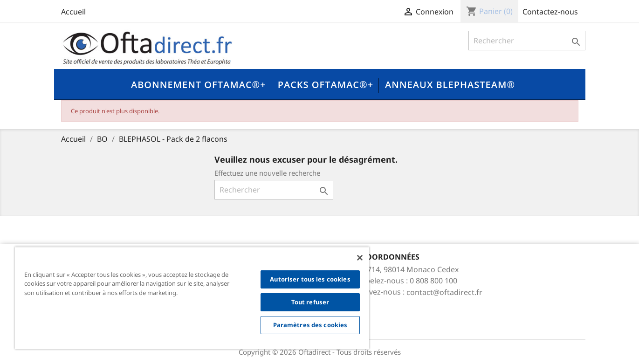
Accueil (73, 12)
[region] (192, 298)
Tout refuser (310, 302)
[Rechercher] (527, 41)
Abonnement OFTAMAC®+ (199, 85)
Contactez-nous (550, 12)
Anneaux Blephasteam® (450, 85)
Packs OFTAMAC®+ (326, 85)
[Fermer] (360, 258)
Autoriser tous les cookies (310, 279)
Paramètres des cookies (310, 325)
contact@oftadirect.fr (444, 292)
